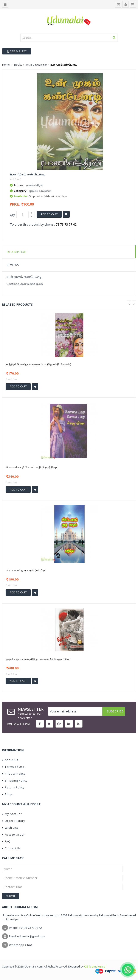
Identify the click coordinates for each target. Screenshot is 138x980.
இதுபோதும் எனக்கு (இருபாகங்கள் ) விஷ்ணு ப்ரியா (38, 659)
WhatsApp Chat (21, 945)
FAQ (6, 841)
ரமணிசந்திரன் (34, 185)
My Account (12, 814)
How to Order (13, 834)
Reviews (13, 265)
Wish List (10, 828)
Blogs (7, 794)
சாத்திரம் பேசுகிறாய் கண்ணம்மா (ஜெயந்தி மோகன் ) (38, 364)
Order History (14, 821)
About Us (10, 760)
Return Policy (13, 787)
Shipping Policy (15, 780)
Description (16, 252)
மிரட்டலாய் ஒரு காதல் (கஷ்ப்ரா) (26, 570)
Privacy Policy (14, 774)
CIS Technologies (95, 967)
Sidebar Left (17, 51)
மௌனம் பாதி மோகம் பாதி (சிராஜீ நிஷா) (32, 467)
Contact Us (11, 848)
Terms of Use (13, 767)
